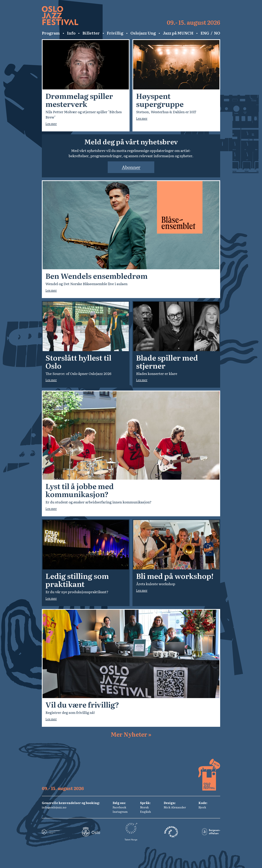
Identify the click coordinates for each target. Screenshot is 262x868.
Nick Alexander (175, 807)
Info (71, 33)
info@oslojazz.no (54, 807)
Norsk (144, 807)
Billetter (91, 33)
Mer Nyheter (131, 734)
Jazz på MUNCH (178, 33)
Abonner (131, 167)
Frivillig (115, 33)
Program (51, 33)
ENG (205, 33)
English (146, 811)
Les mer (51, 123)
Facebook (119, 807)
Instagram (120, 811)
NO (217, 33)
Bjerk (202, 807)
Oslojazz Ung (143, 33)
